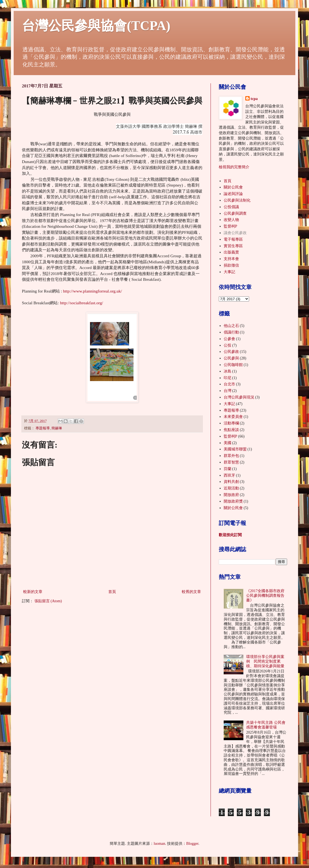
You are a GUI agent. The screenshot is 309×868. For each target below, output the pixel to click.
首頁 (112, 592)
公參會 (229, 339)
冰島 (228, 371)
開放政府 (231, 495)
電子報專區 (233, 239)
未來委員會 (233, 417)
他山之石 (231, 326)
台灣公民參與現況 (239, 397)
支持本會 (231, 259)
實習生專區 (233, 246)
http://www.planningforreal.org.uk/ (93, 291)
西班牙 (229, 475)
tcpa (254, 99)
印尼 (228, 378)
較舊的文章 (191, 592)
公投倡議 (231, 207)
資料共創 (231, 482)
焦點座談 (231, 430)
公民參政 (231, 352)
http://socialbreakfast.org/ (81, 303)
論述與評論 (233, 194)
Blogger (192, 844)
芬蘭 (228, 469)
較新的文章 (33, 592)
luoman (159, 844)
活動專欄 (231, 423)
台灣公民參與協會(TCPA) (96, 26)
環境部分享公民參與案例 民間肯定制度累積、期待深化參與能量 (265, 661)
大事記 (229, 272)
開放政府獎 (233, 501)
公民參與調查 (235, 213)
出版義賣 (231, 252)
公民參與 (231, 358)
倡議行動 (231, 332)
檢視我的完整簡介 (234, 167)
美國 (228, 443)
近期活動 (231, 488)
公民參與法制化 (237, 200)
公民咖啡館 (233, 365)
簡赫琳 (57, 428)
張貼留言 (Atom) (48, 601)
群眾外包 (231, 456)
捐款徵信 (231, 265)
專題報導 (43, 428)
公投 (228, 345)
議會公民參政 (235, 233)
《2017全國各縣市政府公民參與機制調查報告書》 (265, 596)
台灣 (228, 391)
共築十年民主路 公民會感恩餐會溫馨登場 (266, 725)
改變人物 (231, 220)
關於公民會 (233, 187)
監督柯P (231, 226)
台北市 (229, 384)
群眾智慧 (231, 462)
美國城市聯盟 (235, 449)
